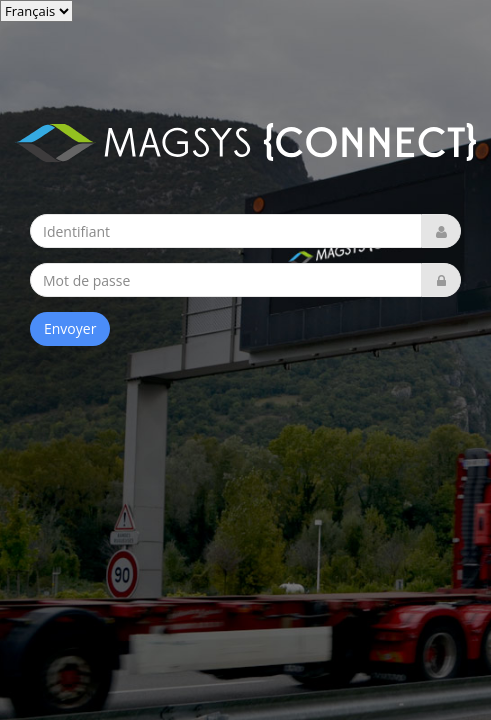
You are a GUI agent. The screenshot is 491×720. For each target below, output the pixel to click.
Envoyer (70, 328)
